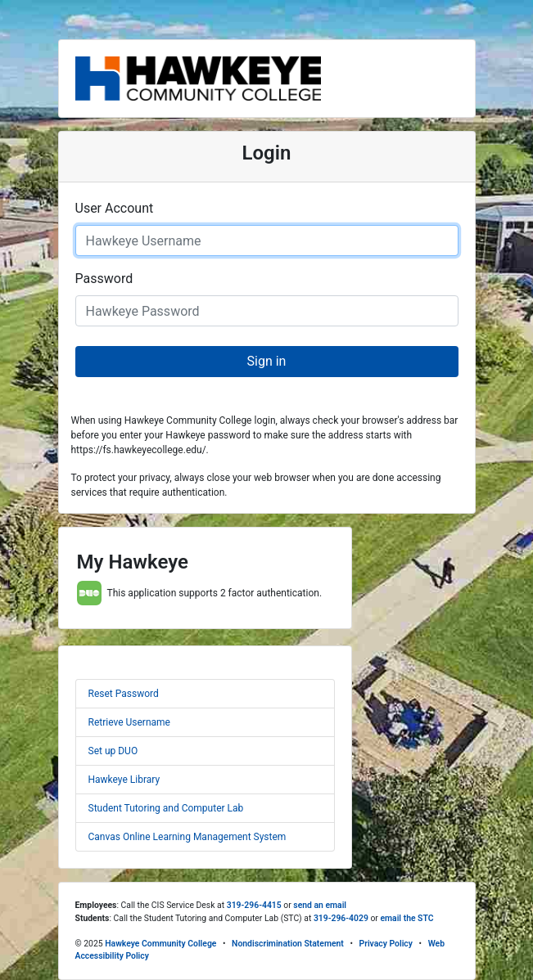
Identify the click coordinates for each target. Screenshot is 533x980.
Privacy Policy (386, 944)
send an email (320, 905)
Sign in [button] (267, 361)
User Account (115, 208)
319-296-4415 (254, 905)
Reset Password (124, 694)
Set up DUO (113, 751)
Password (104, 279)
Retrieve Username (129, 722)
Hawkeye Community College (160, 944)
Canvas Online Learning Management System (187, 837)
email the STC (407, 918)
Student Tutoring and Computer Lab (166, 808)
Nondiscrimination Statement (288, 944)
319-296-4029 (341, 918)
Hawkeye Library (124, 780)
